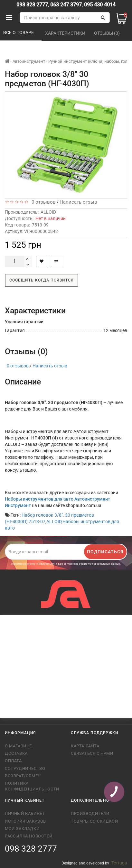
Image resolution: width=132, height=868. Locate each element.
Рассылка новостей (28, 836)
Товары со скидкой (94, 821)
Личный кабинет (25, 813)
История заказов (25, 821)
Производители (90, 813)
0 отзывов (42, 202)
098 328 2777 (32, 5)
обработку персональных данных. (100, 564)
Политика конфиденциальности (32, 786)
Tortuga (119, 863)
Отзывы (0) (107, 33)
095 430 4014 (99, 5)
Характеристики (66, 33)
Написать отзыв (78, 202)
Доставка (16, 753)
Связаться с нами (92, 753)
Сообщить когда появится (42, 280)
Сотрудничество (25, 768)
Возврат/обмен (23, 776)
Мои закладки (22, 829)
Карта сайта (85, 746)
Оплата (13, 761)
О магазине (18, 746)
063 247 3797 (66, 5)
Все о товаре (19, 32)
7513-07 (37, 522)
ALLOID (48, 212)
